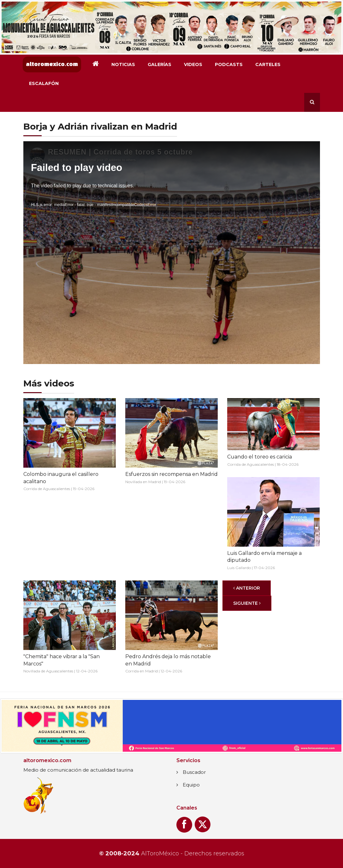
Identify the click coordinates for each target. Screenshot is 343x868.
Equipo (191, 785)
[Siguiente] (247, 603)
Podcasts (229, 64)
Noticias (123, 64)
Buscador (194, 772)
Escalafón (44, 83)
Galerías (160, 64)
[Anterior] (247, 588)
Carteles (268, 64)
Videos (193, 64)
